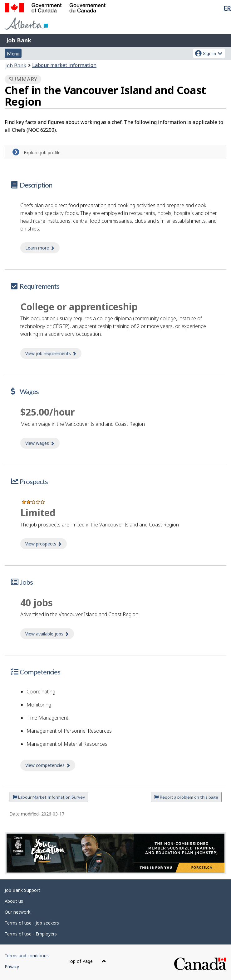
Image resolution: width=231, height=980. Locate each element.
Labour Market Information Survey (49, 797)
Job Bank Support (22, 890)
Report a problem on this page (186, 797)
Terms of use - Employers (31, 934)
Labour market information (64, 65)
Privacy (12, 966)
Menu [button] (13, 53)
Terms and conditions (27, 956)
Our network (17, 912)
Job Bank (19, 40)
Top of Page (87, 961)
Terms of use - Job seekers (32, 923)
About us (14, 901)
